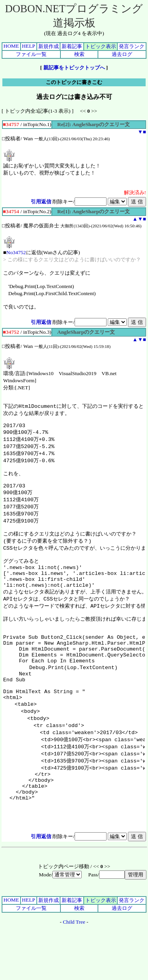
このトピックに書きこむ (74, 82)
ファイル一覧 (31, 54)
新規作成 (49, 46)
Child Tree (74, 971)
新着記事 (72, 46)
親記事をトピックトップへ (74, 68)
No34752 (16, 252)
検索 (79, 54)
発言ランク (132, 46)
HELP (29, 46)
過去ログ (122, 54)
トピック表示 (101, 46)
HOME (11, 46)
